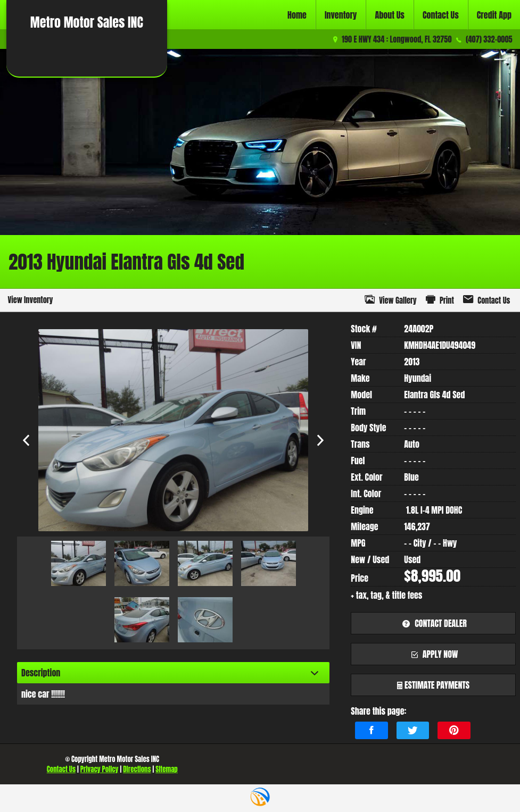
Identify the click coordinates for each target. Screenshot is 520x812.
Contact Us (61, 769)
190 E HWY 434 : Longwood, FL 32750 (397, 39)
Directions (137, 769)
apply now (434, 654)
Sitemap (166, 769)
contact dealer (433, 623)
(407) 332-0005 (489, 39)
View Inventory (30, 300)
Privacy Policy (100, 769)
